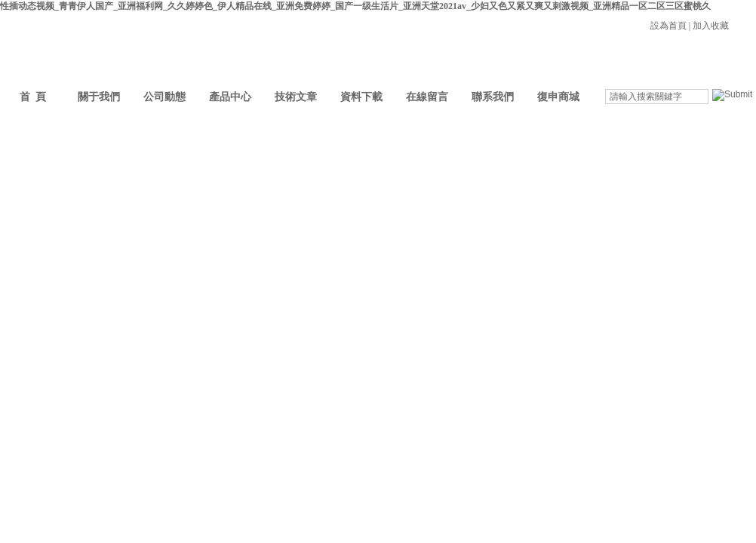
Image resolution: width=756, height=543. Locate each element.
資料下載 (361, 97)
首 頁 (33, 97)
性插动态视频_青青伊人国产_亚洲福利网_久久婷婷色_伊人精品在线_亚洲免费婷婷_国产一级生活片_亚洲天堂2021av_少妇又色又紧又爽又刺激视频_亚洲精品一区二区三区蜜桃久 (355, 6)
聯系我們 (493, 97)
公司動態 (164, 97)
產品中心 (230, 97)
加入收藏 (711, 26)
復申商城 (558, 97)
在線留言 (427, 97)
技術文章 (296, 97)
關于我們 (99, 97)
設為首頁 (668, 26)
